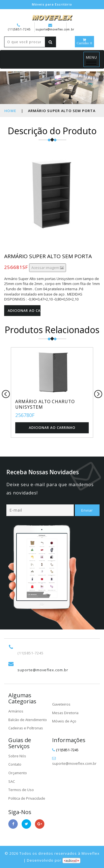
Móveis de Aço (64, 721)
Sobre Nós (17, 756)
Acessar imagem (48, 268)
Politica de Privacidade (27, 798)
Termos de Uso (21, 790)
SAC (12, 781)
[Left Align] (50, 42)
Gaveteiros (62, 704)
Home (10, 111)
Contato (15, 765)
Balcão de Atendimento (28, 720)
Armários (16, 711)
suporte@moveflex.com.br (55, 27)
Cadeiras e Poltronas (26, 728)
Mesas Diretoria (66, 713)
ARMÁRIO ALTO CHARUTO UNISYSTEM (46, 404)
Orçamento (18, 773)
